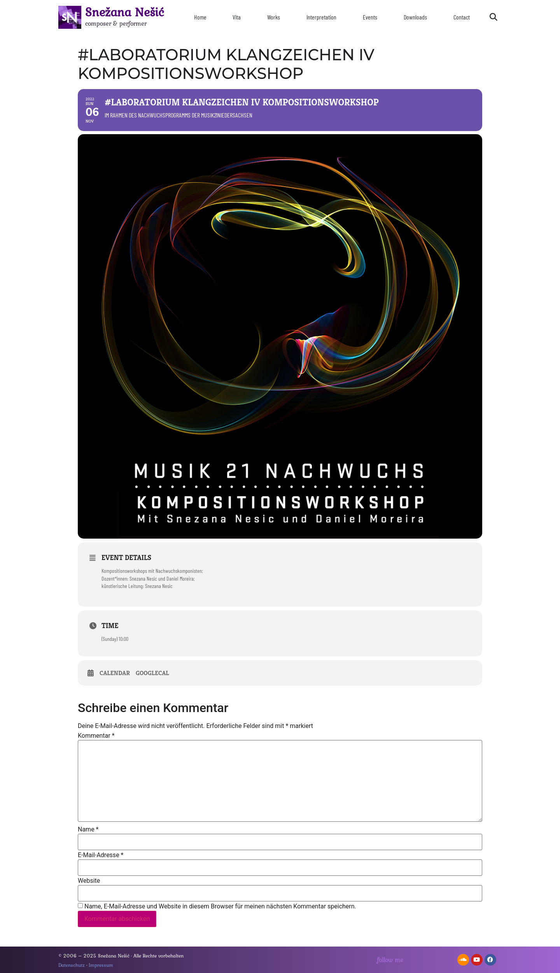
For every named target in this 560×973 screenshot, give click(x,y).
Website (89, 881)
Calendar (115, 673)
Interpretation (321, 17)
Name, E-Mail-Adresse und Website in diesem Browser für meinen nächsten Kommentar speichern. (220, 906)
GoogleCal (152, 673)
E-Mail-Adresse (101, 855)
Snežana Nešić (125, 12)
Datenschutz (72, 965)
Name (88, 829)
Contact (462, 17)
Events (370, 17)
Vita (237, 17)
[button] (493, 17)
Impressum (101, 965)
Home (200, 17)
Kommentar (96, 736)
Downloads (415, 17)
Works (274, 17)
